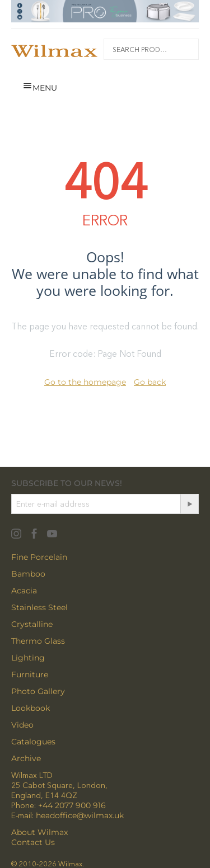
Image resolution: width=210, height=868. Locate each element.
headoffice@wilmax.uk (80, 815)
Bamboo (28, 574)
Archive (26, 758)
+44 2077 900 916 (72, 805)
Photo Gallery (38, 691)
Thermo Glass (38, 641)
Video (22, 725)
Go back (150, 382)
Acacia (24, 591)
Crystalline (32, 624)
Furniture (30, 674)
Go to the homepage (85, 382)
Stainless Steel (39, 607)
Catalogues (33, 742)
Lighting (28, 658)
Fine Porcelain (39, 557)
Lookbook (31, 708)
